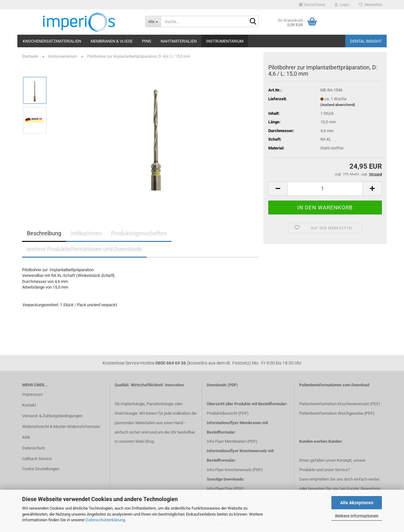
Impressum (32, 394)
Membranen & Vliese (112, 41)
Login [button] (342, 5)
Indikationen (86, 233)
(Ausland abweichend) (338, 105)
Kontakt (29, 405)
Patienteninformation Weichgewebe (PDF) (337, 413)
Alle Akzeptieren (357, 503)
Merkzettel (370, 5)
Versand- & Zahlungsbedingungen (52, 416)
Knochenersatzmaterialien (52, 41)
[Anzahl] (325, 189)
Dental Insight (366, 41)
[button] (312, 5)
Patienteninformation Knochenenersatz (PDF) (340, 404)
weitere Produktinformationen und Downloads (84, 249)
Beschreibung (44, 233)
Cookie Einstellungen (41, 469)
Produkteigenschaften (139, 233)
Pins (147, 41)
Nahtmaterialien (179, 41)
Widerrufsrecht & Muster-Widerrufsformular (61, 427)
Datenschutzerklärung (105, 520)
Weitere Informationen (357, 516)
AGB (26, 437)
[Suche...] (153, 21)
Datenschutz (33, 448)
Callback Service (37, 459)
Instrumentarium (225, 41)
